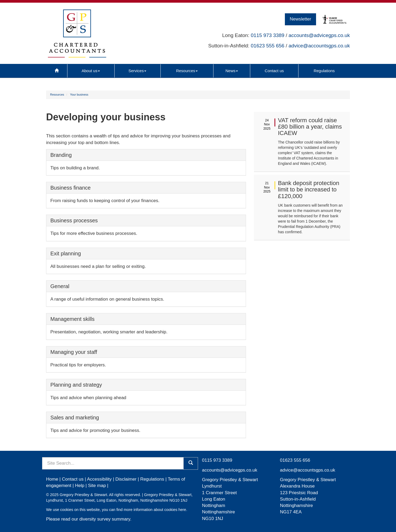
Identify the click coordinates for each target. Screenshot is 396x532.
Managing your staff (74, 352)
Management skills (72, 319)
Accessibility (99, 479)
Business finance (70, 188)
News (232, 71)
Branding (61, 155)
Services (138, 71)
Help (80, 486)
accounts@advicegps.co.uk (319, 35)
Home (52, 479)
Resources (187, 71)
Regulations (324, 71)
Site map (97, 486)
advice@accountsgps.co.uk (319, 46)
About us (91, 71)
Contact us (274, 71)
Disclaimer (126, 479)
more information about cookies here (155, 510)
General (60, 286)
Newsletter (300, 19)
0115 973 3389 (268, 35)
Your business (79, 95)
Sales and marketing (75, 418)
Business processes (74, 220)
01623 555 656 (268, 46)
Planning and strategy (76, 385)
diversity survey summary (105, 519)
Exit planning (66, 253)
